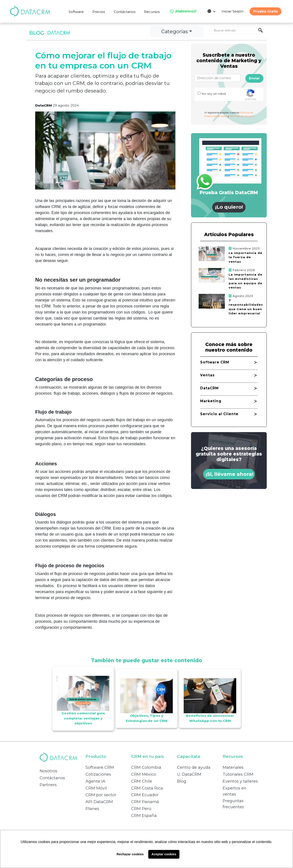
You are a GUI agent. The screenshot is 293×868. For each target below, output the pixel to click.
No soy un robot (214, 94)
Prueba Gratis (266, 11)
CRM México (144, 774)
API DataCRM (99, 802)
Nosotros (48, 771)
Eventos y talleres (240, 781)
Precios (99, 12)
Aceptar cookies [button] (164, 854)
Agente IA (95, 781)
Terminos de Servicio (242, 116)
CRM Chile (142, 781)
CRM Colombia (146, 767)
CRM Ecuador (145, 795)
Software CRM (100, 767)
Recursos (152, 12)
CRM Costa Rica (147, 788)
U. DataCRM (189, 774)
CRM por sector (101, 795)
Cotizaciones (98, 774)
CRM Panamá (145, 802)
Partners (48, 785)
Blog (182, 781)
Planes (92, 809)
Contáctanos (125, 12)
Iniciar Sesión (232, 11)
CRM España (144, 816)
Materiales (233, 767)
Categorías (175, 31)
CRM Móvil (96, 788)
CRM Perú (141, 809)
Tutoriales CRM (238, 774)
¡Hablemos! (183, 11)
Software (76, 12)
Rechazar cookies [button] (130, 854)
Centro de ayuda (194, 767)
